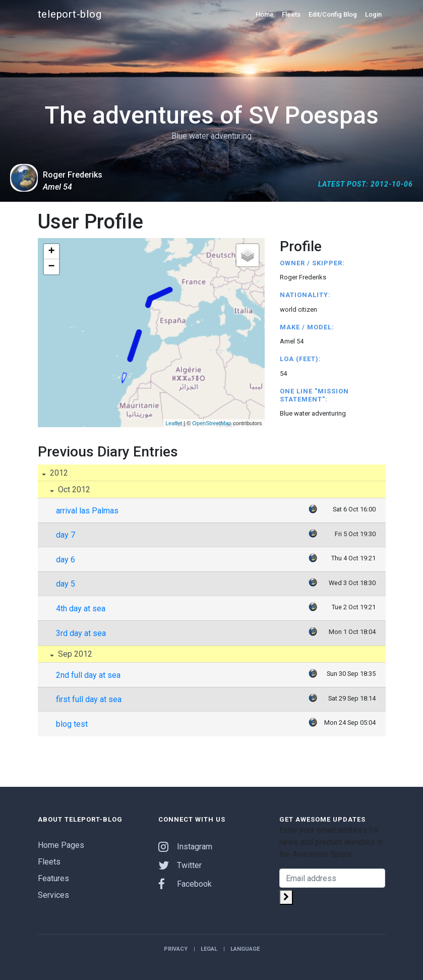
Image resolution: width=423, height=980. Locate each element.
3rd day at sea (81, 633)
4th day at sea (81, 609)
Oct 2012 (73, 489)
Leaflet (174, 423)
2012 (58, 473)
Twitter (180, 865)
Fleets (291, 14)
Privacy (176, 949)
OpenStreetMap (212, 423)
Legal (209, 949)
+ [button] (51, 252)
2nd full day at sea (88, 675)
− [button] (51, 267)
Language (245, 949)
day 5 (66, 584)
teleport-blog (70, 14)
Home (265, 14)
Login (373, 14)
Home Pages (61, 845)
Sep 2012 (74, 654)
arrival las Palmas (87, 511)
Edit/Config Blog (333, 14)
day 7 (66, 535)
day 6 (66, 560)
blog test (72, 724)
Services (53, 895)
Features (53, 878)
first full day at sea (89, 699)
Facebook (185, 884)
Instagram (185, 847)
